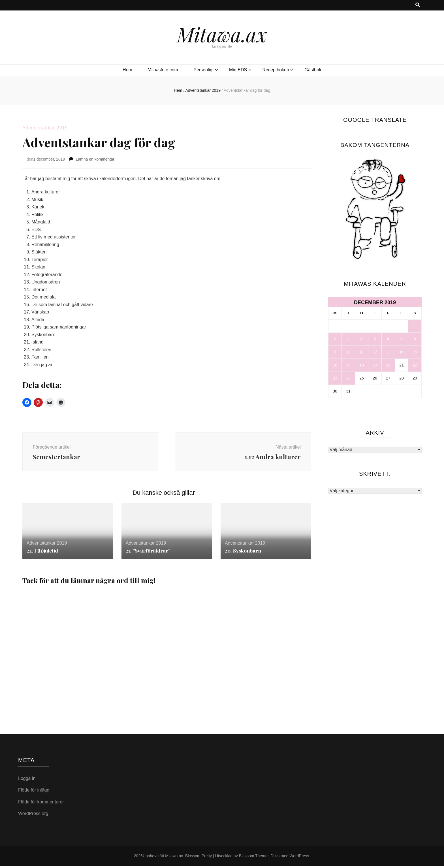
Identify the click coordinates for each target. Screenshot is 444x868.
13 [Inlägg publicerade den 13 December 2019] (388, 352)
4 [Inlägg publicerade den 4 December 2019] (362, 339)
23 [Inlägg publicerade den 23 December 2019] (335, 378)
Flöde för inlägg (34, 792)
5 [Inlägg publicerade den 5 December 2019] (375, 339)
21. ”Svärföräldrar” (148, 553)
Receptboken (276, 70)
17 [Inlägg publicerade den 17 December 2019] (348, 365)
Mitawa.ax (222, 34)
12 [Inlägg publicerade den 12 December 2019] (375, 352)
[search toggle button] (418, 5)
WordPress (299, 858)
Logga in (27, 780)
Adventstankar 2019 (45, 128)
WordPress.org (33, 815)
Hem (127, 70)
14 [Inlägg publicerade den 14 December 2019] (402, 352)
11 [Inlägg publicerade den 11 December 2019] (362, 352)
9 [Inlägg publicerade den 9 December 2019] (335, 352)
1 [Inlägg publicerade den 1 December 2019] (415, 326)
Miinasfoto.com (163, 70)
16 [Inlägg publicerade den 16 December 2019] (335, 365)
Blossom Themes (254, 858)
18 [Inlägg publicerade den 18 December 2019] (362, 365)
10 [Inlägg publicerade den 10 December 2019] (348, 352)
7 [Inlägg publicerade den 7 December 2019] (402, 339)
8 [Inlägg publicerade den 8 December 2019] (415, 339)
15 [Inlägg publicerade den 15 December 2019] (415, 352)
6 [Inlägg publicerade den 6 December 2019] (388, 339)
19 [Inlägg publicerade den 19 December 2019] (375, 365)
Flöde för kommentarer (41, 804)
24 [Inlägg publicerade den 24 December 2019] (348, 378)
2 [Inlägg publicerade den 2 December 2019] (335, 339)
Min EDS (238, 70)
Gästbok (313, 70)
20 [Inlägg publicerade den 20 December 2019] (388, 365)
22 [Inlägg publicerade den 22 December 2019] (415, 365)
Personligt (203, 70)
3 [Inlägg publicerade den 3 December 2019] (348, 339)
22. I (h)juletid (43, 553)
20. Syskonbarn (243, 553)
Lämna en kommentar (95, 159)
